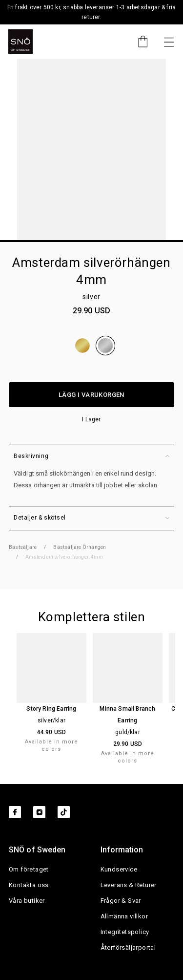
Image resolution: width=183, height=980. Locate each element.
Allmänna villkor (124, 916)
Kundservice (119, 869)
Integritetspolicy (125, 932)
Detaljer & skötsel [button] (91, 518)
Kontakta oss (29, 885)
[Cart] (138, 42)
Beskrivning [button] (91, 456)
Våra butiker (27, 901)
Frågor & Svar (121, 901)
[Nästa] (169, 42)
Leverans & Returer (129, 885)
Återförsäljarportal (128, 947)
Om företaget (29, 869)
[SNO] (20, 42)
